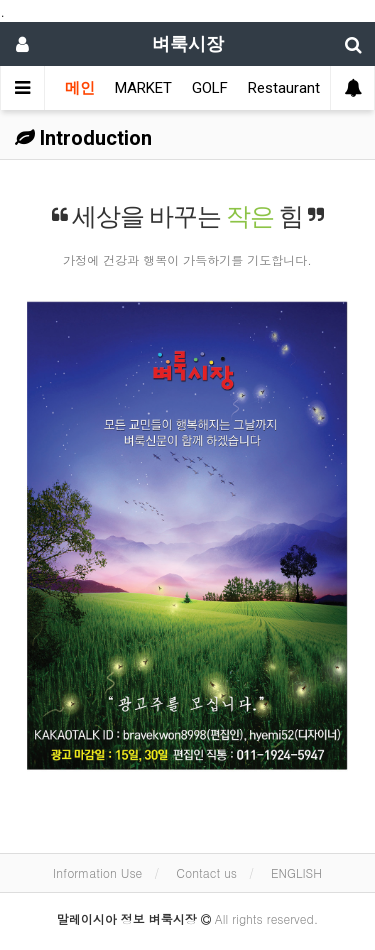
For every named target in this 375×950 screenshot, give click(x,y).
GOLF (210, 88)
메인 (80, 88)
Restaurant (284, 88)
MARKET (143, 88)
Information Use (97, 872)
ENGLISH (296, 872)
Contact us (206, 872)
